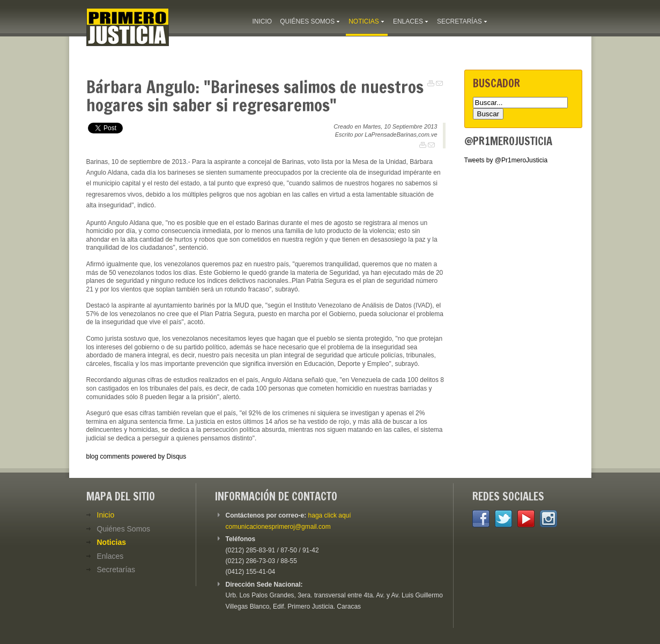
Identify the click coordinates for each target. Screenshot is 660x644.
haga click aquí (330, 515)
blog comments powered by (136, 456)
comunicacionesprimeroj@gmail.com (278, 527)
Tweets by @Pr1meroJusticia (506, 160)
